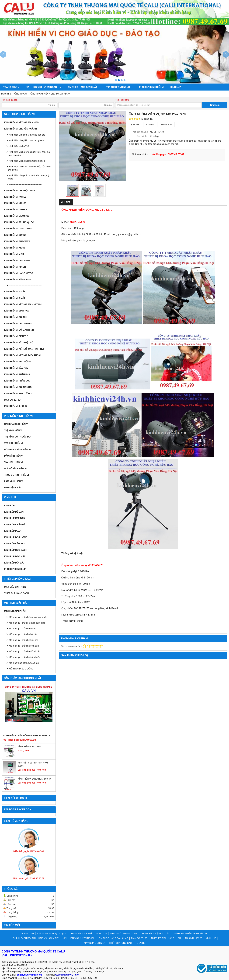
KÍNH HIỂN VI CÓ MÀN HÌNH (19, 330)
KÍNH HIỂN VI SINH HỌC (17, 311)
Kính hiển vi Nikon (15, 267)
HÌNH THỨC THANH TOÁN (124, 933)
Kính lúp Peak (13, 531)
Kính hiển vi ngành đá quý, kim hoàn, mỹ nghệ (29, 177)
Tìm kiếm (215, 105)
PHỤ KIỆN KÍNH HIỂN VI (152, 87)
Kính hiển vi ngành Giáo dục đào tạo (27, 135)
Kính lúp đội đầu (14, 563)
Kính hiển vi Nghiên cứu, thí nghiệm (27, 140)
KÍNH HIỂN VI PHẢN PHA (17, 374)
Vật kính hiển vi (14, 443)
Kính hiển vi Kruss (15, 203)
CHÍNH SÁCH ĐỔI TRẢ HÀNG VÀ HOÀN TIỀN (36, 938)
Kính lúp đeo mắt (15, 556)
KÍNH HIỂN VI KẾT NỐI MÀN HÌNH (22, 122)
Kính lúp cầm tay (14, 544)
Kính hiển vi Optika (16, 210)
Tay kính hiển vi (13, 462)
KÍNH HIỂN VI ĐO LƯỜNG (17, 362)
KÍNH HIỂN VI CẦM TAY (16, 368)
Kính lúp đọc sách (16, 550)
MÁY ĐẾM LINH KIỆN (15, 587)
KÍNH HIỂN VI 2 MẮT (15, 298)
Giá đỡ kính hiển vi (15, 469)
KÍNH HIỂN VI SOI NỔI (16, 317)
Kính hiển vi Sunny (15, 235)
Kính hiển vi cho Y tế (19, 146)
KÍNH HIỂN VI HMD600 (29, 747)
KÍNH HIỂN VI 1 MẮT (15, 292)
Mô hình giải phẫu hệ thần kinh (24, 651)
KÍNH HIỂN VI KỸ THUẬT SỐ (19, 343)
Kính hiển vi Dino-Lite (17, 260)
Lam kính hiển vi (14, 481)
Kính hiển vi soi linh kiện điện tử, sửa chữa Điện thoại (30, 168)
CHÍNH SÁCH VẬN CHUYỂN (155, 933)
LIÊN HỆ (141, 943)
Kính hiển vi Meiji (14, 254)
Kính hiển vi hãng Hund (18, 280)
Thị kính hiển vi (13, 430)
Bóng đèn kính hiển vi (17, 449)
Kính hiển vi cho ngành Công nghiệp (27, 161)
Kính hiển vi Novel (15, 197)
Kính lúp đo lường (16, 537)
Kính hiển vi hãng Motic (19, 273)
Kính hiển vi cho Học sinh (20, 190)
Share (135, 125)
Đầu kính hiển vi (14, 456)
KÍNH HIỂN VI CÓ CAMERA (18, 323)
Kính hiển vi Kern (15, 248)
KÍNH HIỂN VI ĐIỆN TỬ (16, 336)
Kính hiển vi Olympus (17, 216)
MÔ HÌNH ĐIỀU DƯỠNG (21, 669)
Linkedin (167, 125)
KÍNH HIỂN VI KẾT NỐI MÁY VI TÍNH (23, 304)
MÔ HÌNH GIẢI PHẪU (15, 611)
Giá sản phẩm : (141, 154)
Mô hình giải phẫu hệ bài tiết (23, 634)
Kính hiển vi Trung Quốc (19, 222)
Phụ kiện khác (13, 488)
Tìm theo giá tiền (10, 100)
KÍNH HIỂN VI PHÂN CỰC (17, 381)
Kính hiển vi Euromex (17, 241)
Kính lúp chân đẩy (16, 525)
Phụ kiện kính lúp (15, 569)
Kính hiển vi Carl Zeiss (18, 229)
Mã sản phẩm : (140, 132)
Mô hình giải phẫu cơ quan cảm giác (27, 623)
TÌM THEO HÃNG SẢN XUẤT (84, 87)
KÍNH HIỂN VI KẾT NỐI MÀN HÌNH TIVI (24, 349)
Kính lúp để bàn (14, 512)
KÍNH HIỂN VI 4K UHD (16, 406)
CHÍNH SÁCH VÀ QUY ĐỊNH (52, 933)
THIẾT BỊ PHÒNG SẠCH (17, 593)
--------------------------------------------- (26, 184)
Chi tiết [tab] (66, 202)
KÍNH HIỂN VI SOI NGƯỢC (18, 387)
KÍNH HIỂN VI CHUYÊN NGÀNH (43, 87)
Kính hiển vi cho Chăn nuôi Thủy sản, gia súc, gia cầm (29, 154)
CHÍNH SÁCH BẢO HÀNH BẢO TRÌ (191, 933)
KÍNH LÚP (176, 87)
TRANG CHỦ (11, 87)
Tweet (150, 125)
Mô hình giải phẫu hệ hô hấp (23, 629)
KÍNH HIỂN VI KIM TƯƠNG (18, 393)
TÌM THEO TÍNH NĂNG (119, 87)
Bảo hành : (142, 136)
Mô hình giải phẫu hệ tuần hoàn (25, 657)
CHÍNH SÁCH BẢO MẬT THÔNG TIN (88, 933)
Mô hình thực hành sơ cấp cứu (24, 663)
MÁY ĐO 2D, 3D (12, 400)
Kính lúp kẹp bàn (15, 518)
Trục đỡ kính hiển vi (16, 475)
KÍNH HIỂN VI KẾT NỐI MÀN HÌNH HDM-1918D (27, 735)
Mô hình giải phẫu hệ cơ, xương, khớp (28, 617)
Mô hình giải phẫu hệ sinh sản (24, 646)
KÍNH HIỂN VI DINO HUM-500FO (34, 779)
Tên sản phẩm (122, 100)
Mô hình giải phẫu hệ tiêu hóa (24, 640)
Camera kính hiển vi (16, 424)
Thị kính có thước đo (17, 437)
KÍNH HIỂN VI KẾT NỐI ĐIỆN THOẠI (22, 355)
